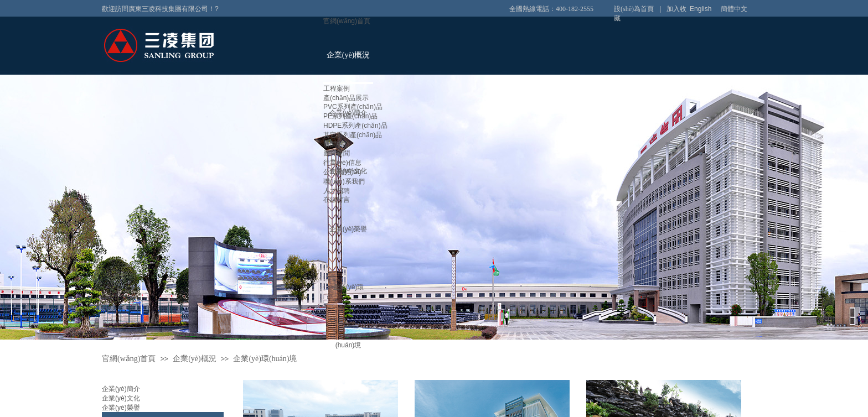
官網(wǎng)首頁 (347, 21)
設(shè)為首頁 (634, 9)
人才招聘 (337, 191)
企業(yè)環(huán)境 (265, 359)
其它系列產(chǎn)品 (353, 135)
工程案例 (337, 88)
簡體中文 (734, 9)
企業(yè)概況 (348, 55)
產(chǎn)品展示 (346, 98)
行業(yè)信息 (342, 163)
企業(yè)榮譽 (348, 229)
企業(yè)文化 (121, 398)
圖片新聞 (337, 153)
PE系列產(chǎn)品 (350, 116)
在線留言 (337, 200)
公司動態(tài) (342, 172)
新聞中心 (337, 144)
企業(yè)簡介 (121, 389)
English (701, 9)
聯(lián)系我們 (344, 181)
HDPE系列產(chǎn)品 (355, 126)
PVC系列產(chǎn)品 (353, 107)
